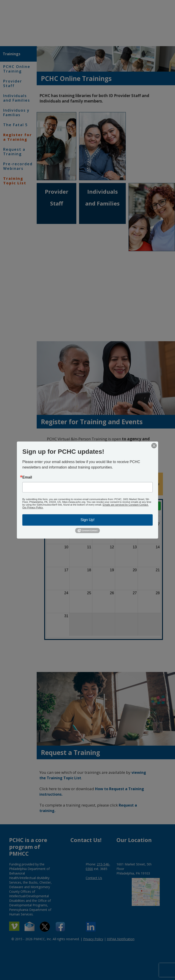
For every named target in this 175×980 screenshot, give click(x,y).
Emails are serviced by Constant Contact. (126, 505)
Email (27, 477)
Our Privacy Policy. (33, 507)
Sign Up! (87, 520)
